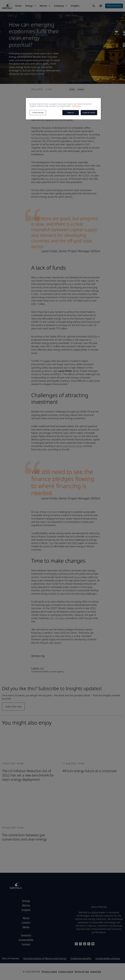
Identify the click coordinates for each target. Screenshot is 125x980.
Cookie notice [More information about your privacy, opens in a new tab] (76, 106)
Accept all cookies (89, 113)
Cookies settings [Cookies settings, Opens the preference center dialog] (38, 113)
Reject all (71, 113)
